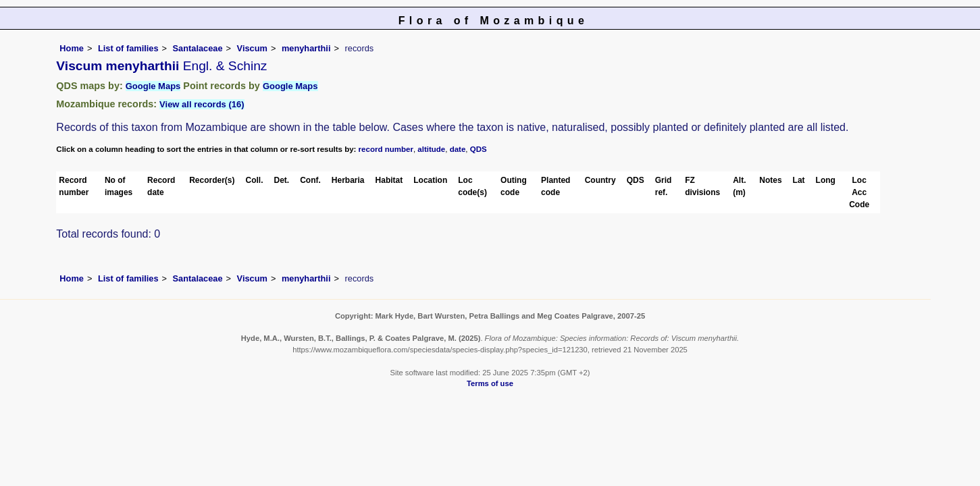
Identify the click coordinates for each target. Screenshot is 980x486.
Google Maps (153, 86)
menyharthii (306, 48)
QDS (479, 149)
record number (386, 149)
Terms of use (490, 383)
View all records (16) (202, 104)
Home (72, 48)
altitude (431, 149)
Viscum (252, 48)
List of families (128, 48)
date (458, 149)
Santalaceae (198, 48)
